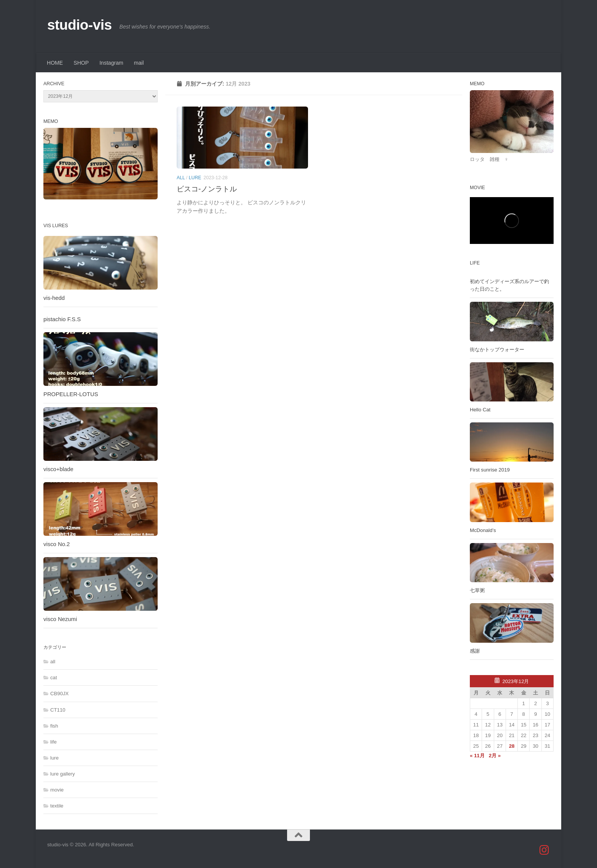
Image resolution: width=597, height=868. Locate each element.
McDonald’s (483, 530)
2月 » (495, 756)
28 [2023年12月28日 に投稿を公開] (512, 746)
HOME (55, 63)
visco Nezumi (60, 619)
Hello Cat (480, 410)
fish (54, 726)
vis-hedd (54, 298)
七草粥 (477, 590)
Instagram (111, 63)
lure (195, 178)
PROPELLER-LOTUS (71, 394)
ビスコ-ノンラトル (207, 189)
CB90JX (59, 694)
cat (54, 678)
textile (57, 806)
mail (139, 63)
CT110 (58, 710)
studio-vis (80, 25)
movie (57, 790)
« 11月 (477, 756)
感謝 (475, 651)
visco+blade (58, 469)
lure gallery (63, 774)
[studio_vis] (544, 850)
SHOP (81, 63)
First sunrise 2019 (490, 470)
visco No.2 (57, 544)
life (53, 742)
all (181, 178)
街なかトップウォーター (497, 350)
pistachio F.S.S (62, 319)
